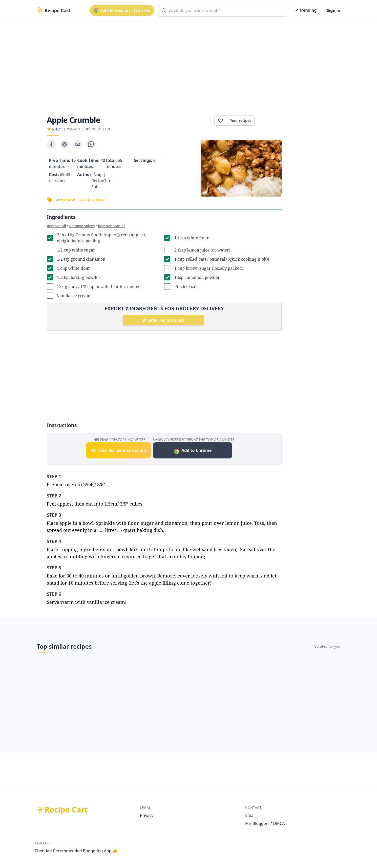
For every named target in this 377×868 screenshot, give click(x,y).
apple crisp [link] (66, 200)
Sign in (334, 10)
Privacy (147, 815)
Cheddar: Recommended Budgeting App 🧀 (76, 851)
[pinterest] (65, 144)
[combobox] (223, 10)
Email (250, 815)
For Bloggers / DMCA (265, 823)
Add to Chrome (192, 451)
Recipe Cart (66, 810)
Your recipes (241, 120)
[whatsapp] (91, 144)
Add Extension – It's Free (122, 10)
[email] (78, 144)
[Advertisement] (186, 64)
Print (268, 121)
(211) (61, 129)
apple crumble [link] (93, 200)
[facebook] (51, 144)
